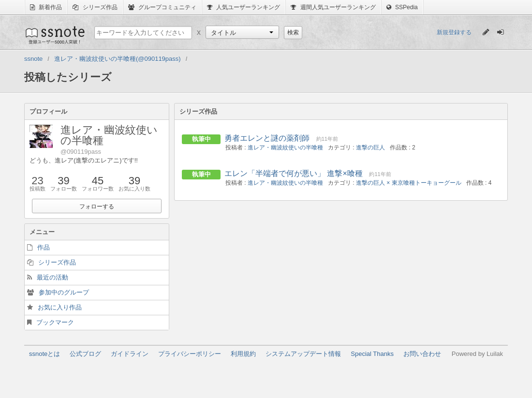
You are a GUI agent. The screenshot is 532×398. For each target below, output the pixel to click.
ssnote (54, 35)
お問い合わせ (422, 354)
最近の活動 (52, 277)
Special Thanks (372, 354)
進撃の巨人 (370, 147)
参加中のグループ (64, 292)
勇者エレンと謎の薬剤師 (267, 138)
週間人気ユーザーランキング (333, 7)
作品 (44, 247)
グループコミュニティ (162, 7)
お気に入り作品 (60, 307)
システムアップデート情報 (303, 354)
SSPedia (402, 7)
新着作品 (46, 7)
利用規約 (243, 354)
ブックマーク (55, 322)
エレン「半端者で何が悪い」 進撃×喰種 (294, 173)
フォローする (97, 206)
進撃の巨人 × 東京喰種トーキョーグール (409, 183)
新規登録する (454, 32)
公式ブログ (85, 354)
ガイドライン (130, 354)
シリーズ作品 (95, 7)
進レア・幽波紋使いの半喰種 (285, 147)
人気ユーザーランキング (244, 7)
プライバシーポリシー (190, 354)
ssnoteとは (44, 354)
